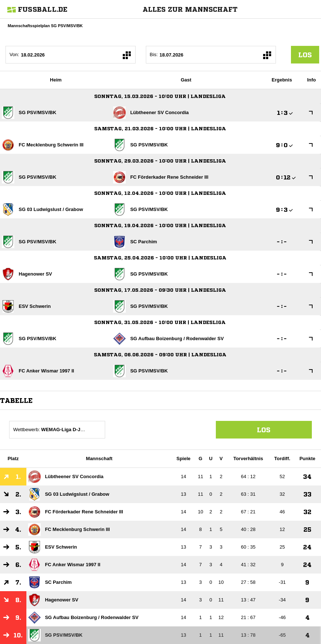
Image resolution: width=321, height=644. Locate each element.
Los (264, 430)
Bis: (154, 54)
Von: (14, 54)
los (305, 55)
